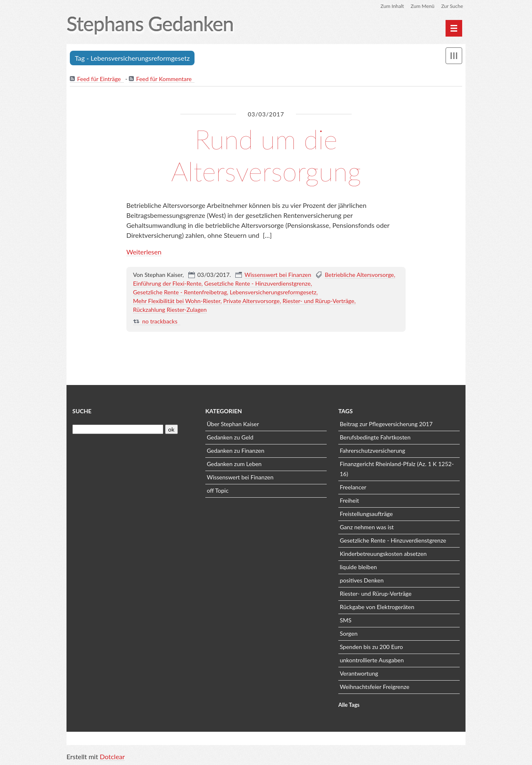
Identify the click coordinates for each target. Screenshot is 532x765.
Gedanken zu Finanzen (235, 450)
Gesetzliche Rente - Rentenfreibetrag (180, 292)
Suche (82, 411)
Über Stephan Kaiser (233, 424)
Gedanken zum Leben (234, 464)
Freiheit (349, 500)
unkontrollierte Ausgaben (372, 660)
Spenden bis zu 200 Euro (371, 647)
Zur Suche (452, 6)
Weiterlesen (144, 252)
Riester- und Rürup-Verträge (319, 301)
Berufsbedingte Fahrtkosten (375, 437)
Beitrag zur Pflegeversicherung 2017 (386, 424)
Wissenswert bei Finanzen (278, 275)
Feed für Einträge (99, 79)
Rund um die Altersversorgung (266, 155)
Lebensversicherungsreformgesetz (273, 292)
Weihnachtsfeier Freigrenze (374, 687)
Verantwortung (359, 673)
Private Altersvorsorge (251, 301)
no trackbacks (160, 321)
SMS (345, 620)
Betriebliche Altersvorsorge (359, 275)
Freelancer (353, 487)
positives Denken (362, 580)
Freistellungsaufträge (366, 514)
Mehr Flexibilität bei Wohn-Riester (177, 301)
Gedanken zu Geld (230, 437)
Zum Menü (422, 6)
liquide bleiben (358, 567)
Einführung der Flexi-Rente (167, 283)
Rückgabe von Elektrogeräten (377, 607)
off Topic (217, 490)
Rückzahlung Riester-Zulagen (170, 310)
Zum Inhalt (392, 6)
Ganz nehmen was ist (367, 527)
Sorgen (349, 633)
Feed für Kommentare (164, 79)
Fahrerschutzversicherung (372, 450)
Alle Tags (349, 705)
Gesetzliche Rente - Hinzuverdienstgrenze (257, 283)
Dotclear (112, 756)
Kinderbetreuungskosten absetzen (383, 554)
